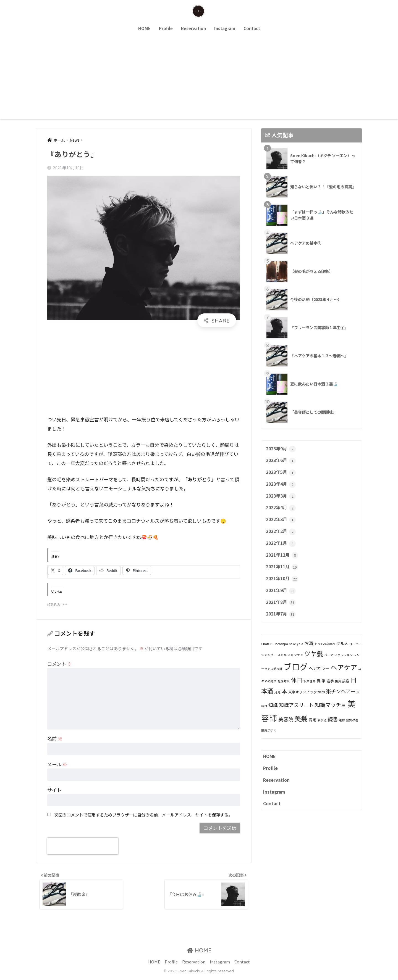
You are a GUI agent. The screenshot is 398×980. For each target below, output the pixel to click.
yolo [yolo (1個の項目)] (300, 652)
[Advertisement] (199, 77)
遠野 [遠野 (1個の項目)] (342, 728)
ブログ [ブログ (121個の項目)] (296, 674)
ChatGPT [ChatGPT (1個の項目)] (268, 652)
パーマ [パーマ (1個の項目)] (329, 663)
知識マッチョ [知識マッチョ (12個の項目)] (331, 713)
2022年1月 (282, 548)
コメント (60, 664)
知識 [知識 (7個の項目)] (273, 713)
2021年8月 (282, 610)
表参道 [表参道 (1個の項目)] (322, 728)
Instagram (225, 28)
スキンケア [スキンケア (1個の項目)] (295, 663)
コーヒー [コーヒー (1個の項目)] (355, 652)
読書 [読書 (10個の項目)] (333, 727)
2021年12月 (283, 560)
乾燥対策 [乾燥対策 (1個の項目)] (284, 689)
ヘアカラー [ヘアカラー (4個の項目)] (319, 676)
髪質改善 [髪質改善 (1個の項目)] (352, 728)
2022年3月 (282, 523)
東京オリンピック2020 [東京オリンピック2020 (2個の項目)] (307, 700)
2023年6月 (282, 461)
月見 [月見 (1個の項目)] (277, 700)
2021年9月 (282, 597)
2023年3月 (282, 498)
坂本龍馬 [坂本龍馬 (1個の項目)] (310, 689)
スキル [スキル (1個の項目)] (282, 663)
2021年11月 (283, 573)
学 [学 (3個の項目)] (324, 689)
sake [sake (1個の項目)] (292, 652)
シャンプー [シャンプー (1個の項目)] (269, 663)
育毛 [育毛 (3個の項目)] (313, 728)
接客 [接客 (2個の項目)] (346, 689)
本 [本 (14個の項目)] (284, 699)
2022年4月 (282, 511)
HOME (144, 28)
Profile (166, 28)
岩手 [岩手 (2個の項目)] (330, 689)
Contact (252, 28)
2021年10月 (283, 585)
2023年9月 (282, 449)
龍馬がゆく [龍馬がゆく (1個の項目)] (269, 738)
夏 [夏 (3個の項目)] (319, 689)
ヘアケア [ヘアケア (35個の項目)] (344, 675)
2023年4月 (282, 486)
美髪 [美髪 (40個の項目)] (301, 726)
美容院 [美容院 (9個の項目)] (286, 727)
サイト (54, 790)
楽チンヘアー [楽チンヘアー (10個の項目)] (341, 699)
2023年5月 (282, 474)
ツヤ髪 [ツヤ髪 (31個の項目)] (314, 661)
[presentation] (83, 846)
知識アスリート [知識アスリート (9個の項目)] (296, 713)
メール (57, 764)
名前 (55, 739)
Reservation (193, 28)
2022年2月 (282, 535)
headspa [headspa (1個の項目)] (282, 652)
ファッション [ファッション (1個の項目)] (344, 663)
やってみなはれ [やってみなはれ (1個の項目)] (325, 652)
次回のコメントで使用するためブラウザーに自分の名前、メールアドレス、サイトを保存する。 (143, 815)
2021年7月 (282, 622)
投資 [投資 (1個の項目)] (338, 689)
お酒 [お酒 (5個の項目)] (309, 651)
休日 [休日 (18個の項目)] (297, 688)
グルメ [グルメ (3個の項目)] (342, 651)
